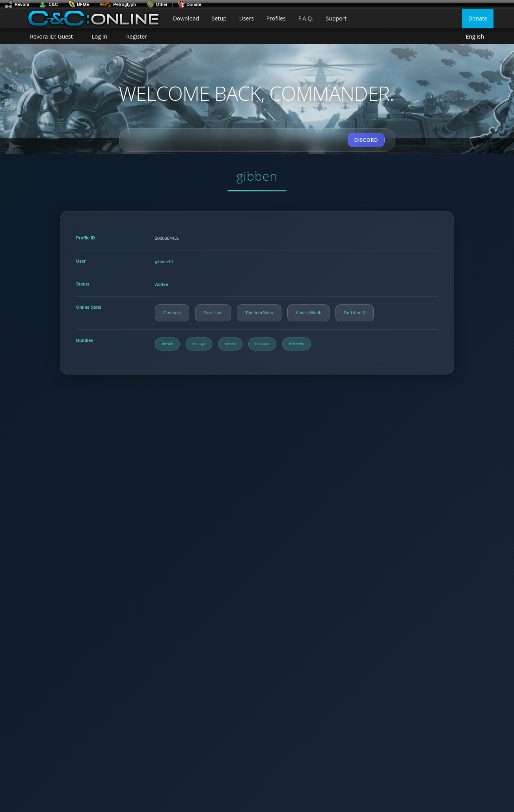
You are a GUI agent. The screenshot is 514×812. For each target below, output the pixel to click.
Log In (100, 36)
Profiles (276, 18)
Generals (172, 313)
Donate (189, 4)
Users (247, 18)
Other (157, 4)
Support (336, 18)
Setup (219, 18)
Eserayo (199, 344)
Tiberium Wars (259, 313)
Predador (262, 344)
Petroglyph (117, 4)
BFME (79, 4)
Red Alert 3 (354, 313)
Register (137, 36)
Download (186, 18)
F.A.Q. (306, 18)
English (475, 37)
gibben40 (164, 261)
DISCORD (366, 140)
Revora (17, 4)
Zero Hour (213, 313)
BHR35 (167, 344)
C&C (49, 4)
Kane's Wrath (308, 313)
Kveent (230, 344)
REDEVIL (297, 344)
